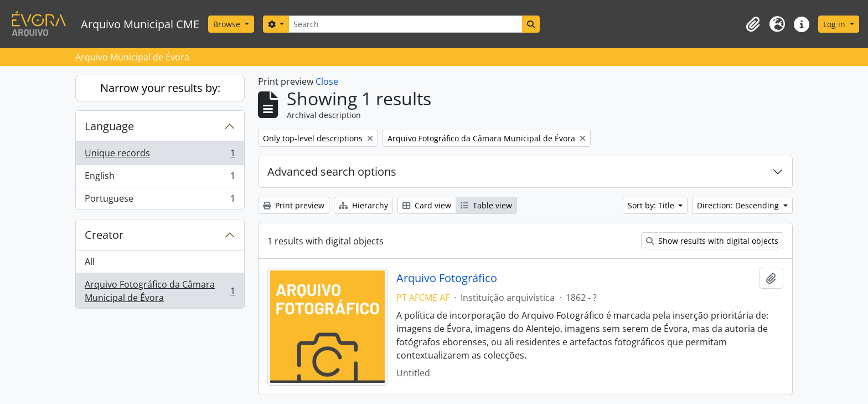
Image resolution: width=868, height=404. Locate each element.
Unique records (160, 155)
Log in (835, 24)
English (160, 178)
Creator (104, 235)
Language (109, 126)
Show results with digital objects (712, 241)
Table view (486, 205)
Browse (228, 24)
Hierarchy (363, 205)
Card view (427, 205)
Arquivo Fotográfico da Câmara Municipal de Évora (160, 291)
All (90, 262)
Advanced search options (332, 172)
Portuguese (160, 201)
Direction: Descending (739, 205)
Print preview (294, 205)
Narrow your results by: (160, 88)
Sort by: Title (652, 205)
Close (327, 81)
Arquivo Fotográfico (447, 278)
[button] (753, 24)
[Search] (405, 24)
